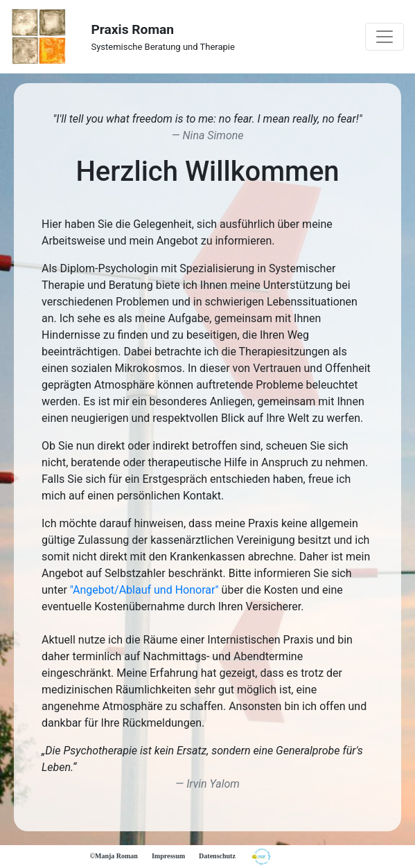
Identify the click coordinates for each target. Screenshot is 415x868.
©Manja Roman (114, 856)
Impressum (168, 856)
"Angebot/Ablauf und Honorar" (144, 590)
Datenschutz (217, 856)
